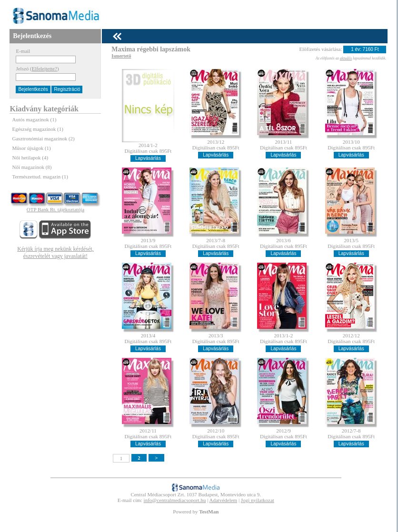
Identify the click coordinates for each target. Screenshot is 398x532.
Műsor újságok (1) (31, 148)
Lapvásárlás (148, 158)
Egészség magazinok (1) (38, 129)
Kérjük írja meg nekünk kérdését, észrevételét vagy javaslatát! (55, 252)
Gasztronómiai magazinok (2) (43, 138)
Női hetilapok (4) (30, 158)
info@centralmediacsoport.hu (175, 500)
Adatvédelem (224, 500)
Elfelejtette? (45, 69)
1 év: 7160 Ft (365, 49)
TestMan (209, 512)
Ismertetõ (121, 56)
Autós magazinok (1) (34, 119)
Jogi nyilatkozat (258, 500)
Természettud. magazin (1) (40, 177)
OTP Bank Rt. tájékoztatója (55, 209)
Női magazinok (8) (32, 167)
